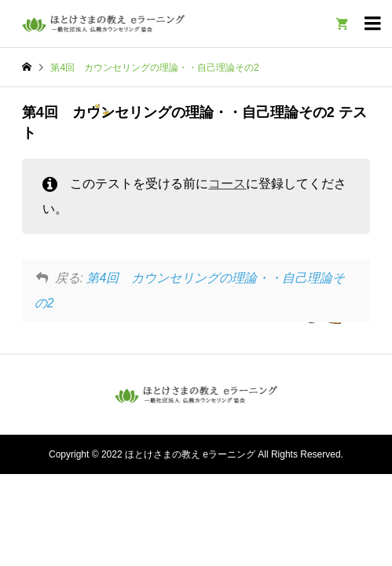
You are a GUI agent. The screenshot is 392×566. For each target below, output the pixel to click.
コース (227, 184)
